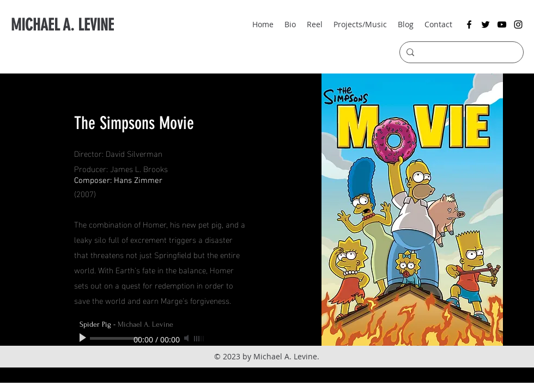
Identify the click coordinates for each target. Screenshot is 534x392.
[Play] (84, 338)
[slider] (199, 339)
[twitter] (486, 24)
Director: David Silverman (118, 153)
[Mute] (187, 338)
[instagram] (518, 24)
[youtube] (502, 24)
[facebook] (469, 24)
